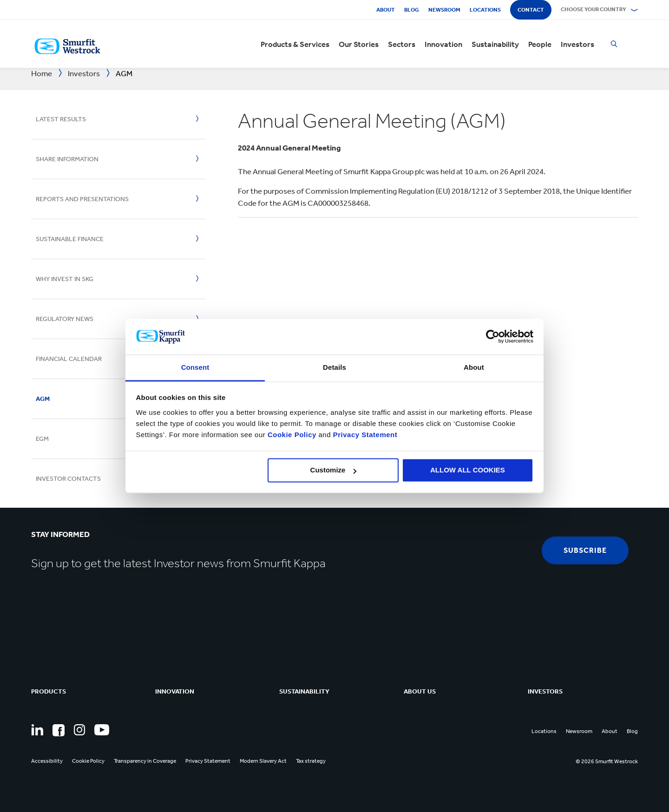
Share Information (67, 159)
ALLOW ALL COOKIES (468, 470)
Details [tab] (334, 367)
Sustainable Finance (70, 239)
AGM (43, 399)
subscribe (585, 550)
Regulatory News (65, 319)
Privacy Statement (364, 435)
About (386, 10)
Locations (485, 10)
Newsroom (444, 10)
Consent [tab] (195, 367)
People (540, 44)
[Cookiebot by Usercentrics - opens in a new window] (493, 337)
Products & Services (295, 44)
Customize (334, 470)
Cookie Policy (292, 435)
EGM (42, 439)
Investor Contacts (68, 479)
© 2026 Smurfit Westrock (607, 761)
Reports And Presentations (82, 199)
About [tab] (474, 367)
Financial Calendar (69, 359)
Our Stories (359, 44)
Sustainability (495, 44)
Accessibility (47, 761)
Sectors (402, 44)
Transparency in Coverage (145, 761)
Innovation (443, 44)
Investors (577, 44)
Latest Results (61, 119)
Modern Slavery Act (263, 761)
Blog (412, 10)
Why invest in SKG (65, 279)
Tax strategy (311, 761)
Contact (531, 10)
